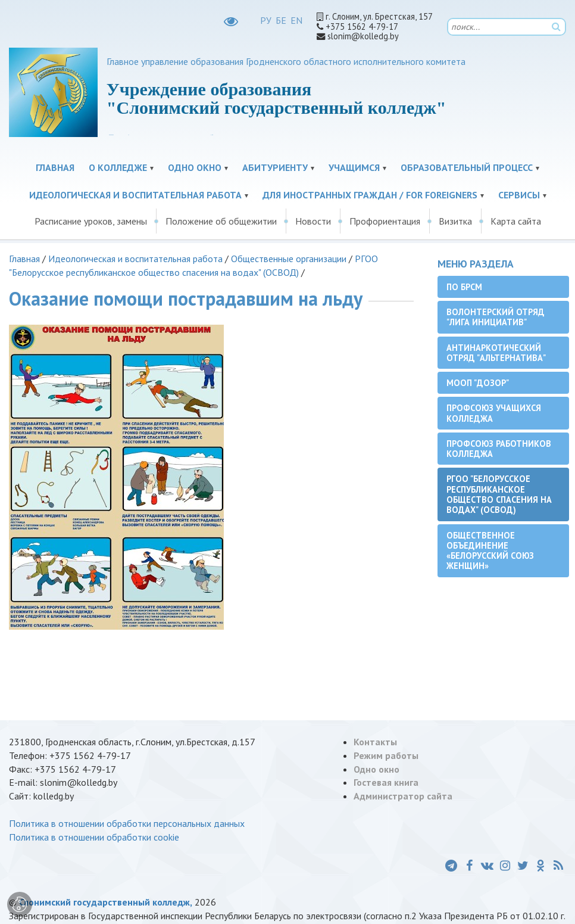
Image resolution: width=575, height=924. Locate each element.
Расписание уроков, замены (91, 221)
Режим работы (386, 755)
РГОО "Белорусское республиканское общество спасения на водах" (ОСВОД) (499, 494)
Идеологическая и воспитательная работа (135, 195)
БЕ (281, 20)
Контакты (375, 742)
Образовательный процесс (467, 167)
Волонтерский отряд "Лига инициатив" (496, 317)
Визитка (455, 221)
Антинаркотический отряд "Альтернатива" (496, 353)
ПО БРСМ (464, 287)
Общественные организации (289, 259)
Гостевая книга (386, 782)
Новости (313, 221)
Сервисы (519, 195)
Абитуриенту (275, 167)
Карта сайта (516, 221)
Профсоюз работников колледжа (499, 449)
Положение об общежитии (221, 221)
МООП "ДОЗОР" (478, 383)
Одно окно (195, 167)
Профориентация (385, 221)
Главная (55, 167)
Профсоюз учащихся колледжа (494, 413)
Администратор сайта (403, 796)
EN (296, 20)
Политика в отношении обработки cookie (94, 837)
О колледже (118, 167)
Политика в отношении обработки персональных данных (127, 823)
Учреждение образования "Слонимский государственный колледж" (276, 98)
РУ (266, 20)
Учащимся (354, 167)
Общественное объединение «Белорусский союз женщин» (490, 551)
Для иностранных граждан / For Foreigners (370, 195)
